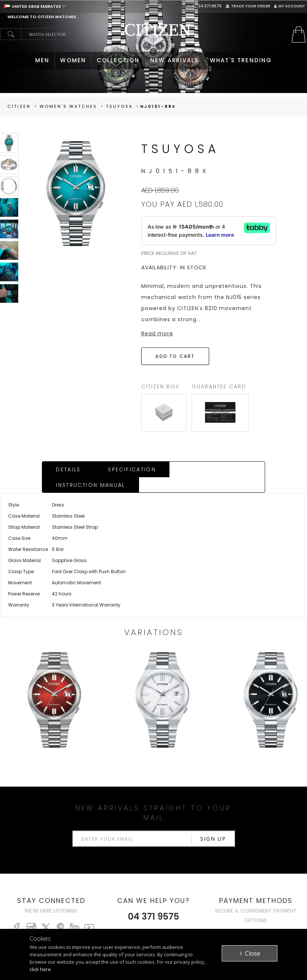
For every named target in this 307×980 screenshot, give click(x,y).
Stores (247, 910)
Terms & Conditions (195, 922)
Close (253, 953)
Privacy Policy (199, 910)
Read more (157, 333)
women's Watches (68, 106)
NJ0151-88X (158, 106)
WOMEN (73, 60)
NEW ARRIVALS (174, 60)
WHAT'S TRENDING (241, 60)
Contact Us (253, 918)
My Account (290, 6)
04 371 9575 (207, 6)
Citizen (19, 106)
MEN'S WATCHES (83, 902)
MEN (42, 60)
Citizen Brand (197, 902)
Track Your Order (248, 6)
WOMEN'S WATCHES (76, 913)
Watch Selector (47, 34)
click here (40, 969)
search (10, 34)
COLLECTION (118, 60)
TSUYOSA (119, 106)
